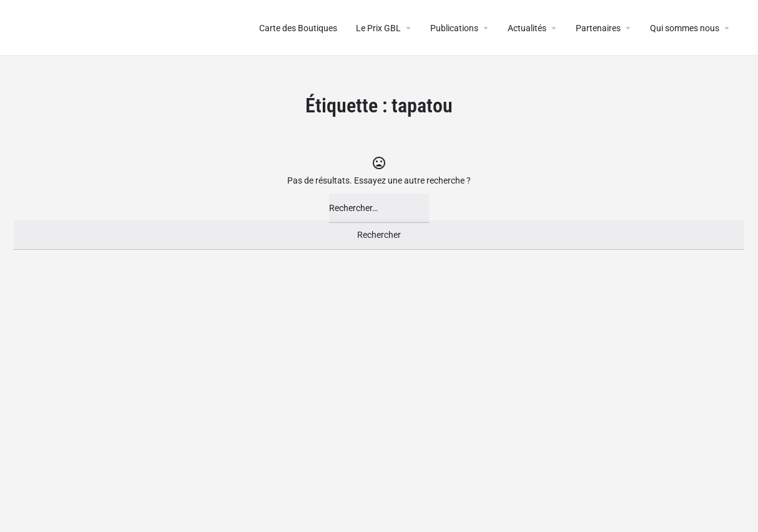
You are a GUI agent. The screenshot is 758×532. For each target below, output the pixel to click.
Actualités (527, 28)
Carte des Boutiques (298, 28)
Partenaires (598, 28)
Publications (454, 28)
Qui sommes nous (685, 28)
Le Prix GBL (378, 28)
